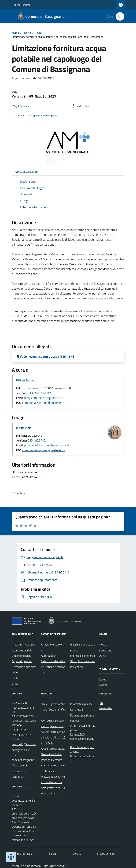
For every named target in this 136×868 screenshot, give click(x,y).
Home (15, 33)
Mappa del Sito (106, 853)
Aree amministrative (24, 644)
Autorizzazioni (49, 656)
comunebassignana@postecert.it (44, 403)
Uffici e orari (19, 771)
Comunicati (106, 650)
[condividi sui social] (21, 106)
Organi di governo (22, 661)
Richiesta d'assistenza (82, 758)
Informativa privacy (81, 704)
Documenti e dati (22, 650)
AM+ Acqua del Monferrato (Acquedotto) (53, 723)
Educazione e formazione (53, 670)
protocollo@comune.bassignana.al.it (48, 445)
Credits (77, 853)
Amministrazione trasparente (83, 728)
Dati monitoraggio (22, 853)
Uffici (15, 684)
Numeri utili (19, 777)
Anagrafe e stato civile (53, 647)
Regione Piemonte (21, 5)
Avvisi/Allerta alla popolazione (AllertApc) (53, 735)
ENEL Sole (47, 743)
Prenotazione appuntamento (82, 749)
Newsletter (106, 708)
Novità (27, 33)
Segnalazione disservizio (83, 741)
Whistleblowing (50, 793)
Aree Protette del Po (53, 788)
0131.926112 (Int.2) (41, 393)
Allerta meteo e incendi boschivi (53, 768)
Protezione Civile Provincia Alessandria (53, 779)
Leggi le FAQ (77, 734)
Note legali (76, 709)
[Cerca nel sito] (119, 16)
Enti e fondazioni (22, 656)
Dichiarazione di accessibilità (82, 718)
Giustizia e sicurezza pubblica (83, 647)
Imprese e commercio (82, 656)
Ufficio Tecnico (26, 380)
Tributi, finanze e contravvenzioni (82, 664)
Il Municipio (24, 428)
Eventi (103, 685)
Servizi (53, 853)
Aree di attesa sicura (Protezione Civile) (53, 751)
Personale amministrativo (24, 670)
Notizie (103, 644)
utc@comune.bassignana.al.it (43, 398)
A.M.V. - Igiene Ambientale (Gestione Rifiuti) (53, 709)
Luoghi (103, 679)
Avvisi (38, 33)
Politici (16, 678)
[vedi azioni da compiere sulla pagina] (80, 106)
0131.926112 (37, 440)
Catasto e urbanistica (53, 661)
